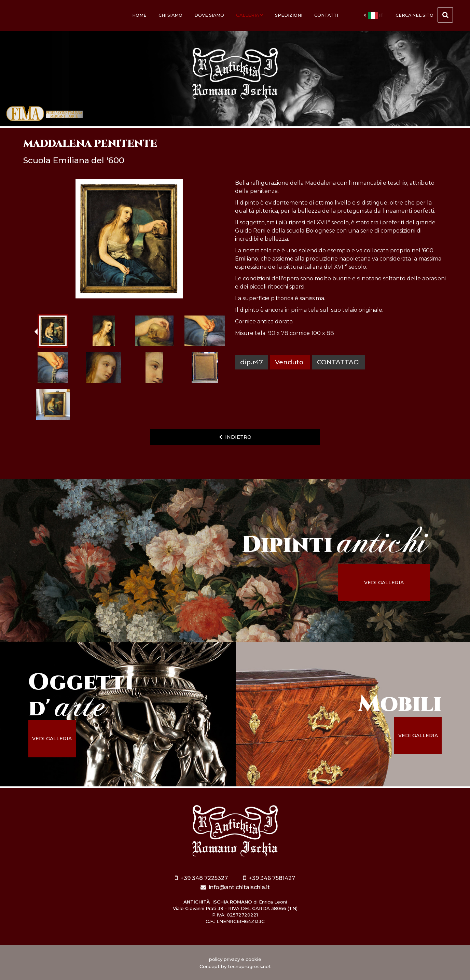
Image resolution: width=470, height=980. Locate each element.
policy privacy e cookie (235, 959)
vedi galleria (384, 583)
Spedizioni (289, 15)
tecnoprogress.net (249, 966)
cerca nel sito (424, 15)
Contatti (326, 15)
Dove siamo (209, 15)
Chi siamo (170, 15)
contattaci (338, 362)
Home (139, 15)
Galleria (250, 15)
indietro (235, 437)
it (374, 16)
